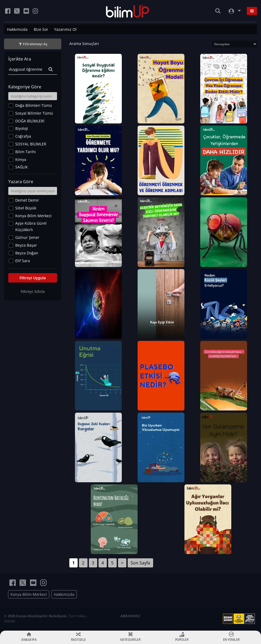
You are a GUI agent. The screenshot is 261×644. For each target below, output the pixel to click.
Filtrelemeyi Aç (35, 44)
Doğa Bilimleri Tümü (34, 105)
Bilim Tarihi (26, 152)
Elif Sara (23, 261)
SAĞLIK (22, 167)
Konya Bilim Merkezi (33, 216)
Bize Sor (41, 29)
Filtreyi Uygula (33, 278)
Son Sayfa (140, 563)
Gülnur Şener (27, 237)
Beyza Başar (26, 245)
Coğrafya (23, 136)
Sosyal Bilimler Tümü (34, 113)
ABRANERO (130, 616)
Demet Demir (27, 200)
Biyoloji (22, 128)
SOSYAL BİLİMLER (31, 144)
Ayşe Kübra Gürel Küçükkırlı (31, 226)
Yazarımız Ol (65, 29)
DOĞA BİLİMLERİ (30, 121)
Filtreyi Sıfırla (33, 291)
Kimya (21, 159)
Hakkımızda (17, 29)
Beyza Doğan (27, 253)
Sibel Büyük (26, 208)
